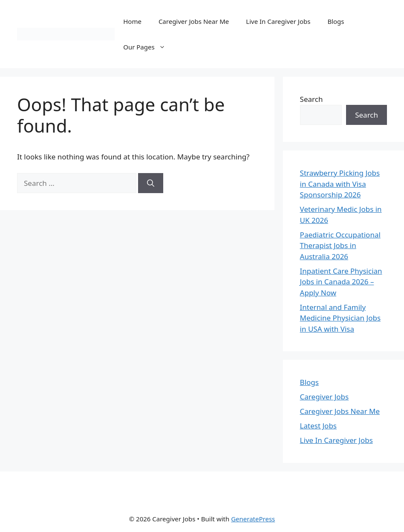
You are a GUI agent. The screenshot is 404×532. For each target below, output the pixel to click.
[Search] (151, 183)
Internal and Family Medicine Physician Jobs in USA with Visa (340, 318)
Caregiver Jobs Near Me (194, 21)
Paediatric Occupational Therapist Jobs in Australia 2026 (340, 246)
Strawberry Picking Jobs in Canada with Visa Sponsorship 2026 (340, 184)
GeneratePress (253, 519)
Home (132, 21)
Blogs (336, 21)
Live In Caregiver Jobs (278, 21)
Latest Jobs (318, 426)
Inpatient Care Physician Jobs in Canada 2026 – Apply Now (341, 282)
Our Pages (148, 47)
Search (312, 99)
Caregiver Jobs (325, 397)
